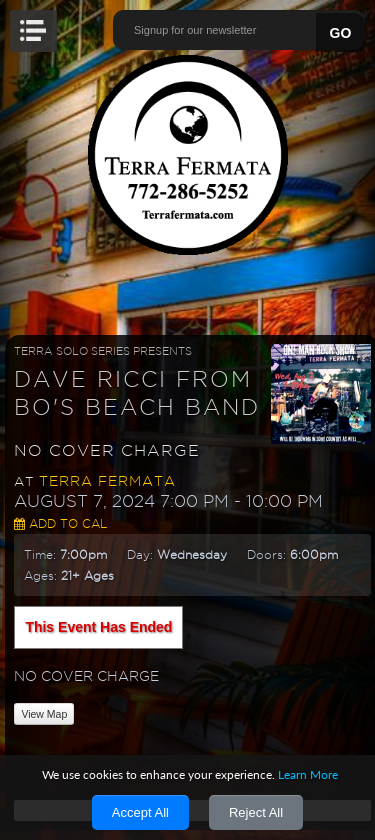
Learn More (308, 774)
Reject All (256, 812)
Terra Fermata (107, 481)
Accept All (140, 812)
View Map (44, 714)
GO (341, 33)
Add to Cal (60, 523)
